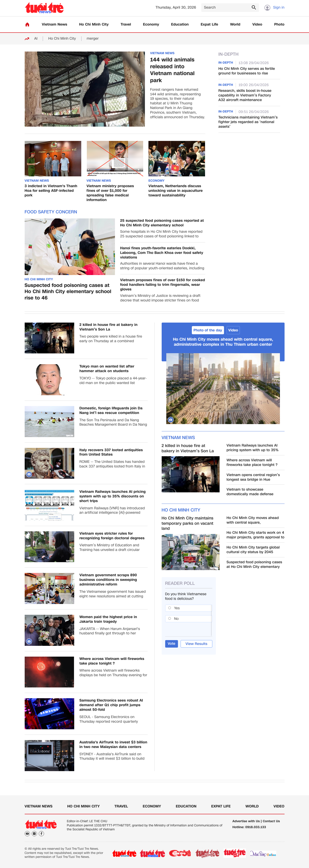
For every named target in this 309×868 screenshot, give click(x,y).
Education (180, 25)
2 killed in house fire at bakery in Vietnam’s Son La (109, 327)
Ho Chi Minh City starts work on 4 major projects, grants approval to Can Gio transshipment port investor (256, 535)
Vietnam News (55, 25)
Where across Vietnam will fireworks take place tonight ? (112, 661)
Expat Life (209, 25)
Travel (126, 25)
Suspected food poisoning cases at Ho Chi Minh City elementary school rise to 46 (68, 292)
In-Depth (229, 54)
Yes (177, 608)
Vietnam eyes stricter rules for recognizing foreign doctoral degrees (112, 536)
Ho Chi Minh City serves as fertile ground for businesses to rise (247, 71)
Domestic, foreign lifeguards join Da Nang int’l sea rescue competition (111, 411)
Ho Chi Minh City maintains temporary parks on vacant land (188, 523)
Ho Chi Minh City (94, 25)
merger (93, 39)
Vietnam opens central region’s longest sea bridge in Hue (253, 477)
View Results (196, 644)
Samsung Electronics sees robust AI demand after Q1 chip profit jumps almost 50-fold (111, 705)
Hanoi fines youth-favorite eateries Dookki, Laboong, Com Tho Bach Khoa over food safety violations (162, 253)
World (235, 25)
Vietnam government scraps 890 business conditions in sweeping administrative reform (108, 580)
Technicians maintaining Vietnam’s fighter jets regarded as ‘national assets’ (248, 122)
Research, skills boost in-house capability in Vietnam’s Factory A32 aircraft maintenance (245, 95)
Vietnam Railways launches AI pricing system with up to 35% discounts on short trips (113, 496)
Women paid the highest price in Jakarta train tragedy (108, 619)
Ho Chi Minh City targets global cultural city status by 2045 (253, 550)
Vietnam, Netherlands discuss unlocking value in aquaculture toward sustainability (176, 191)
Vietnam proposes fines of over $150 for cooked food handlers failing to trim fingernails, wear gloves (163, 285)
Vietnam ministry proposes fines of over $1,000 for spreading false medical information (110, 193)
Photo (279, 25)
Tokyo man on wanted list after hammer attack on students (107, 369)
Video (257, 25)
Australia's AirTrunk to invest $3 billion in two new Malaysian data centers (113, 745)
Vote (172, 644)
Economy (151, 25)
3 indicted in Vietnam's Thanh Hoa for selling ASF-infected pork (51, 191)
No (176, 619)
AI (36, 39)
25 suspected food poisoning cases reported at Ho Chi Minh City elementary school (162, 223)
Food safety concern (51, 212)
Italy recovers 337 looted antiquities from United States (111, 452)
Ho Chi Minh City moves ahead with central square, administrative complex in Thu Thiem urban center (223, 342)
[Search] (230, 8)
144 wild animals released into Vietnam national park (172, 70)
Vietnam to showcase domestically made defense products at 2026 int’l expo (250, 492)
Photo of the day (208, 330)
